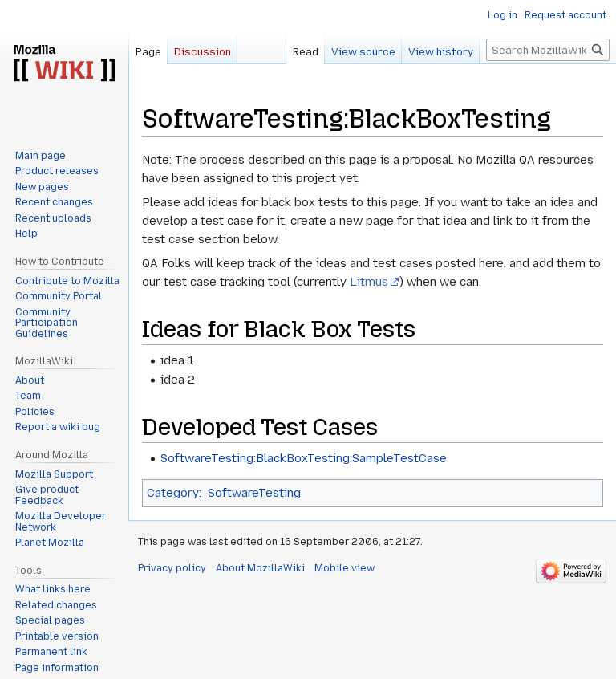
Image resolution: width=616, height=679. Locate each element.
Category (173, 493)
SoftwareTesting (254, 493)
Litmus (369, 282)
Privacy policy (172, 568)
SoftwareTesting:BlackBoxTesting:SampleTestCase (304, 458)
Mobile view (344, 568)
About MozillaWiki (260, 568)
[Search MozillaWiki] (548, 50)
